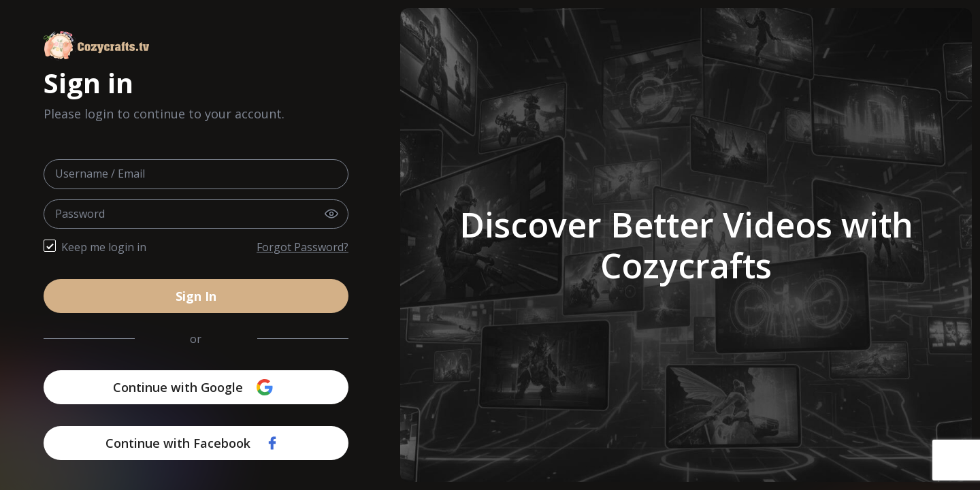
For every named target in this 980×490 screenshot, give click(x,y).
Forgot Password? (303, 247)
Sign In (196, 296)
